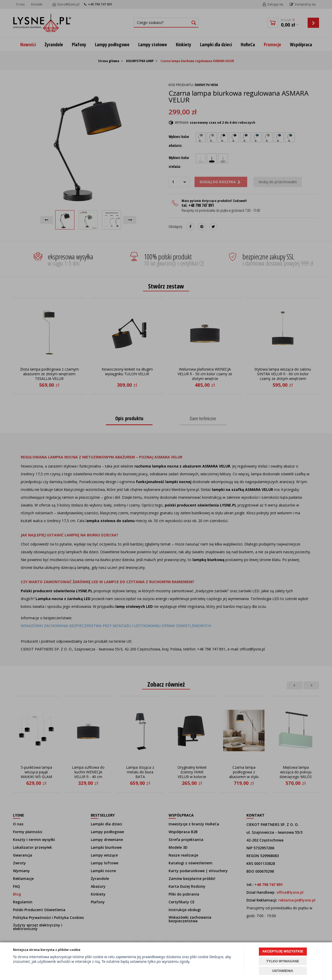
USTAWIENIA (283, 971)
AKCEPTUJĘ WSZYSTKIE (283, 951)
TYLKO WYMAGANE (283, 961)
